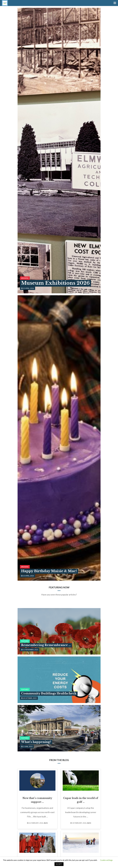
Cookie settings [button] (106, 860)
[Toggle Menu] (115, 3)
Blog (46, 823)
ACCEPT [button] (59, 864)
